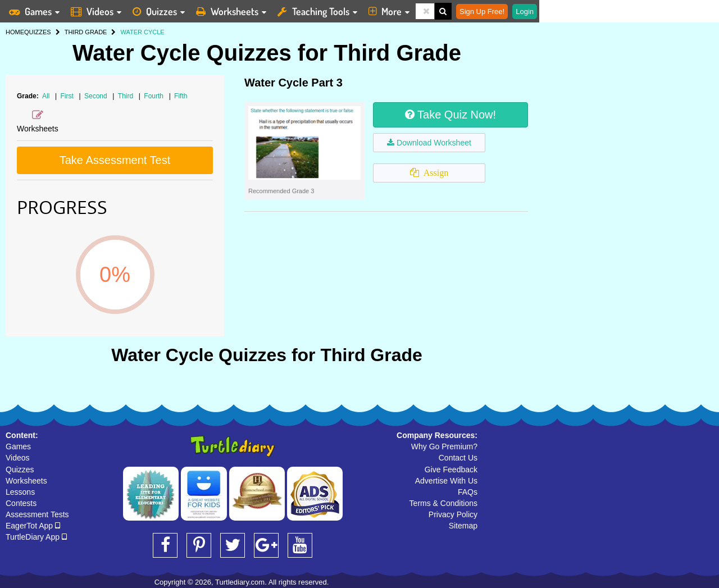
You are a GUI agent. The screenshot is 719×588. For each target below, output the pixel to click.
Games (18, 446)
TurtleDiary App (36, 537)
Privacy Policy (453, 514)
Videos (18, 458)
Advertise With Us (446, 481)
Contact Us (458, 458)
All (46, 96)
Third (127, 96)
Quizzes (20, 470)
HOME (15, 32)
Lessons (20, 492)
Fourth (154, 96)
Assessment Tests (37, 514)
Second (97, 96)
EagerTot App (33, 526)
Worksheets (26, 481)
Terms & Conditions (443, 503)
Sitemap (463, 526)
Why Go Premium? (444, 446)
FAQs (468, 492)
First (68, 96)
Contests (21, 503)
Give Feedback (451, 470)
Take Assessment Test (115, 160)
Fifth (181, 96)
